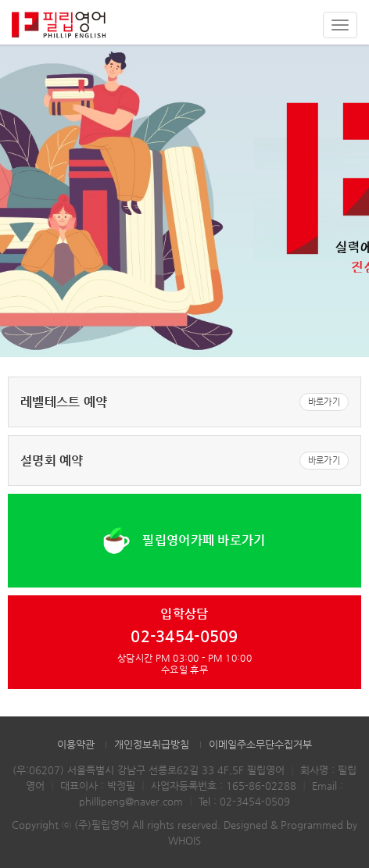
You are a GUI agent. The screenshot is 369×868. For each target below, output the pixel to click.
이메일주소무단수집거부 (260, 744)
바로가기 (324, 402)
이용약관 (76, 744)
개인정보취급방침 (152, 744)
